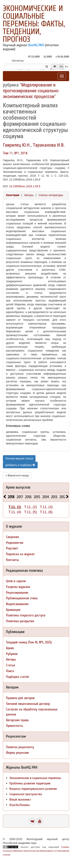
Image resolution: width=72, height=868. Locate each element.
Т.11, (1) (15, 507)
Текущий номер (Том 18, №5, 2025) (29, 642)
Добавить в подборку (20, 465)
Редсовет (12, 548)
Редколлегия (15, 543)
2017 (20, 497)
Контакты (12, 560)
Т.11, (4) (15, 512)
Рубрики (12, 654)
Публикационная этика (22, 598)
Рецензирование (17, 593)
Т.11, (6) (46, 512)
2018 (11, 497)
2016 (28, 497)
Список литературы (51, 195)
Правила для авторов (20, 698)
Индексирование (17, 604)
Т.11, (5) (31, 512)
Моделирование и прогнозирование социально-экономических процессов (31, 91)
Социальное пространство (26, 794)
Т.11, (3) (46, 507)
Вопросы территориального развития (33, 789)
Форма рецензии (17, 753)
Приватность (14, 726)
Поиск (10, 671)
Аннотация (13, 195)
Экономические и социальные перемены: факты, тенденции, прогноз (34, 24)
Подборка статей (17, 677)
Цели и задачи (16, 581)
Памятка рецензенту (20, 747)
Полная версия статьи (19, 458)
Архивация (13, 610)
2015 (37, 497)
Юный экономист (20, 800)
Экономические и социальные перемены (35, 778)
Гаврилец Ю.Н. (17, 145)
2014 (46, 497)
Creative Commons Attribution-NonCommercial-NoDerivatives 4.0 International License (36, 851)
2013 (54, 497)
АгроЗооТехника (20, 805)
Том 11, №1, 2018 (15, 153)
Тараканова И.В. (49, 145)
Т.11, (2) (31, 507)
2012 (63, 497)
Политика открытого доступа (26, 615)
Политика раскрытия (20, 621)
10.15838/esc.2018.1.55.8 (25, 186)
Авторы (29, 195)
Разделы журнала (18, 587)
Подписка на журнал (20, 554)
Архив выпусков (18, 487)
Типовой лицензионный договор (28, 704)
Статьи (10, 665)
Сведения (12, 537)
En (67, 67)
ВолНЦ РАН (36, 45)
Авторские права (17, 720)
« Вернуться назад (17, 475)
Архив (10, 648)
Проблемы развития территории (30, 783)
